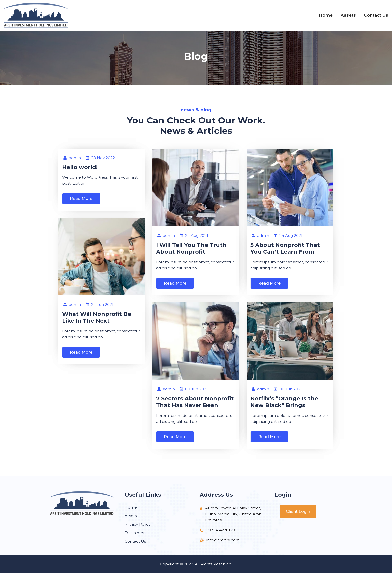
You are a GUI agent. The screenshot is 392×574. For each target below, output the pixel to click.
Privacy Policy (138, 525)
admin (72, 159)
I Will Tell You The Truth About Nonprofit (192, 249)
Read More (81, 199)
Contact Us (376, 15)
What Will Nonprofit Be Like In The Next (97, 318)
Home (326, 15)
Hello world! (80, 168)
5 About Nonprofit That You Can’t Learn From (285, 249)
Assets (348, 15)
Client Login (298, 512)
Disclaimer (135, 534)
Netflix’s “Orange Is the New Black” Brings (284, 402)
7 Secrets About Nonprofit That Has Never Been (195, 402)
